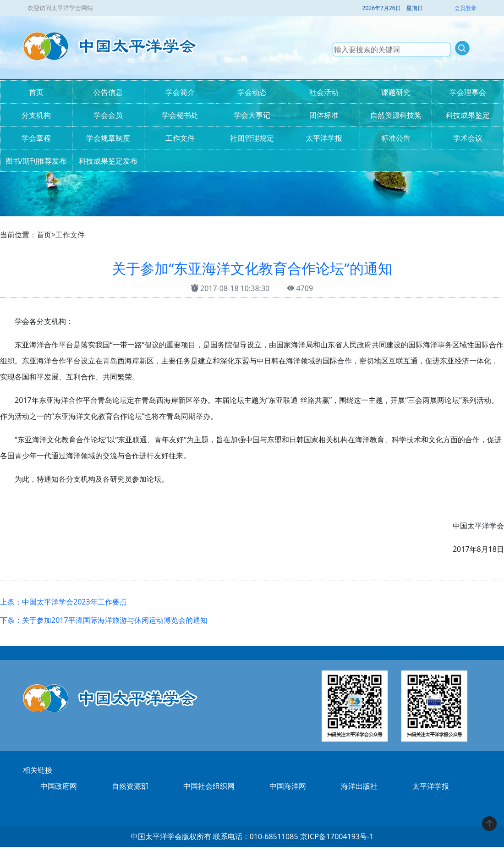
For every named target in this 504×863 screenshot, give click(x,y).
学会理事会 (468, 92)
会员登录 (466, 8)
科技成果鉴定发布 (108, 161)
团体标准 (324, 115)
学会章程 (36, 138)
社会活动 (324, 92)
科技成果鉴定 (468, 115)
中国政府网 (59, 786)
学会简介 (180, 92)
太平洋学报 (324, 138)
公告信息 (108, 92)
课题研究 (396, 92)
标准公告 (396, 138)
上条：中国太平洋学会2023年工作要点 (63, 602)
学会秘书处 (180, 115)
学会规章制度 (108, 138)
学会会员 (108, 115)
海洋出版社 (359, 786)
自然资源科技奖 (396, 115)
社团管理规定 (252, 138)
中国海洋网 (288, 786)
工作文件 (180, 138)
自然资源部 (130, 786)
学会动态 (252, 92)
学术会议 (468, 138)
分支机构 (36, 115)
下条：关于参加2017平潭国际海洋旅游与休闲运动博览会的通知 (104, 620)
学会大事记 (252, 115)
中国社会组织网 (209, 786)
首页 (36, 92)
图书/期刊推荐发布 (36, 161)
